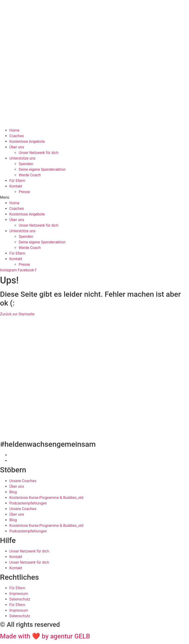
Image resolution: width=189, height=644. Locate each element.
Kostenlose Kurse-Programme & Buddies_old (46, 498)
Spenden (26, 164)
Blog (13, 492)
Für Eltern (17, 181)
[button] (94, 198)
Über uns (17, 147)
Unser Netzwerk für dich (38, 153)
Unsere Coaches (23, 481)
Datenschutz (20, 599)
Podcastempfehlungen (28, 503)
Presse (24, 192)
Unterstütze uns (22, 158)
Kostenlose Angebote (27, 141)
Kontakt (16, 186)
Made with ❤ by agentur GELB (45, 636)
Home (14, 130)
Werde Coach (30, 175)
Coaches (17, 136)
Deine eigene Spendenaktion (42, 169)
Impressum (19, 594)
